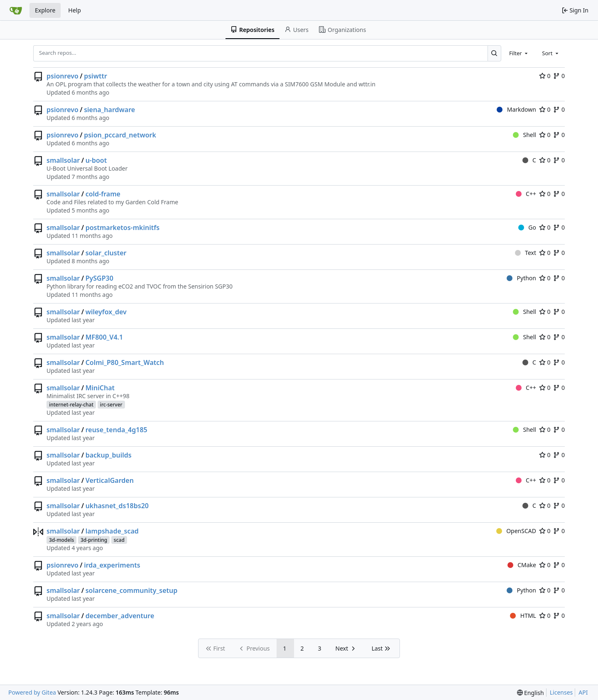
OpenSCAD (516, 531)
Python (521, 278)
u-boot (96, 160)
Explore (45, 10)
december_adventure (120, 616)
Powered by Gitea (32, 692)
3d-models (61, 540)
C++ (526, 194)
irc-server (111, 405)
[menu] (531, 693)
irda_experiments (112, 565)
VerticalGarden (110, 480)
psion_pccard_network (120, 135)
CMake (522, 565)
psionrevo (62, 76)
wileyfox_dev (106, 312)
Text (526, 253)
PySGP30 (99, 278)
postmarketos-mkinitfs (123, 228)
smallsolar (63, 160)
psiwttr (96, 76)
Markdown (516, 109)
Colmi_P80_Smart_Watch (125, 362)
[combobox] (519, 53)
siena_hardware (109, 110)
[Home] (16, 10)
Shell (524, 135)
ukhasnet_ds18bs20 (117, 506)
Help (75, 10)
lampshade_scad (112, 531)
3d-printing (94, 540)
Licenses (561, 692)
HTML (523, 616)
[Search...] (494, 53)
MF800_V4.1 (104, 337)
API (583, 692)
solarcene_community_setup (132, 590)
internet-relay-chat (71, 405)
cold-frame (103, 194)
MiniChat (100, 388)
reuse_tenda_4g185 (116, 430)
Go (527, 227)
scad (119, 540)
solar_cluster (106, 253)
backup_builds (109, 455)
